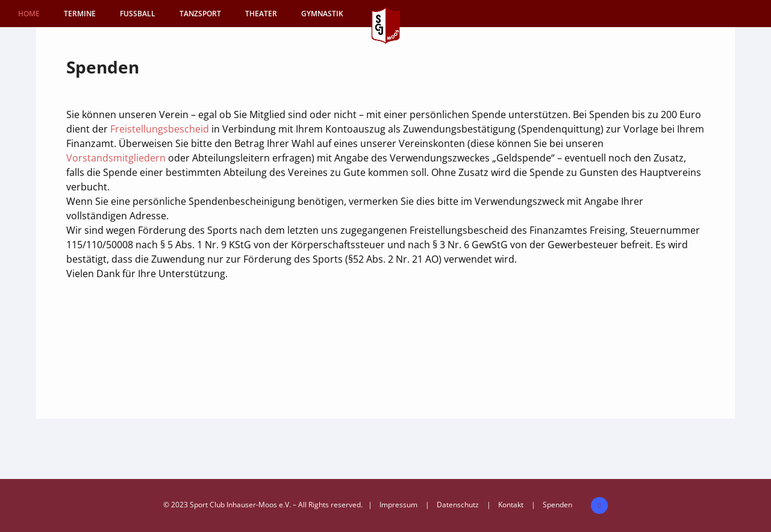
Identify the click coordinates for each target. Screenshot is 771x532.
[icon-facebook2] (599, 505)
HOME (29, 14)
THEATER (261, 14)
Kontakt (511, 505)
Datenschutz (458, 505)
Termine (80, 14)
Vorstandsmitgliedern (117, 158)
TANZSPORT (200, 14)
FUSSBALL (138, 14)
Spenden (557, 505)
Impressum (398, 505)
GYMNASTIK (322, 14)
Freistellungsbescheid (161, 129)
